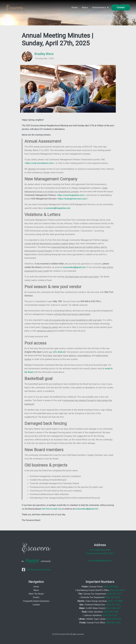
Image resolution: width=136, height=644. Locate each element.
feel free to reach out (51, 509)
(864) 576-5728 (110, 615)
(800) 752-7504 (113, 605)
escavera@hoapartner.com (58, 208)
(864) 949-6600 (111, 587)
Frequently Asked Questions (36, 601)
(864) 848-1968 (111, 612)
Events (36, 597)
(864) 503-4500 (117, 590)
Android (61, 352)
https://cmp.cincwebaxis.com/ (40, 163)
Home (75, 7)
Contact (121, 7)
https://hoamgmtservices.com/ (73, 199)
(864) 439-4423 (114, 608)
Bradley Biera (44, 54)
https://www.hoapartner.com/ (71, 195)
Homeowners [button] (99, 7)
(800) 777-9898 (115, 601)
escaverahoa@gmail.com (74, 267)
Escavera (14, 7)
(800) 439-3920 (113, 623)
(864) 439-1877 (114, 594)
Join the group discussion (36, 570)
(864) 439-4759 (114, 619)
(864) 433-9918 (113, 597)
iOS (55, 352)
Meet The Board (36, 594)
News (85, 7)
